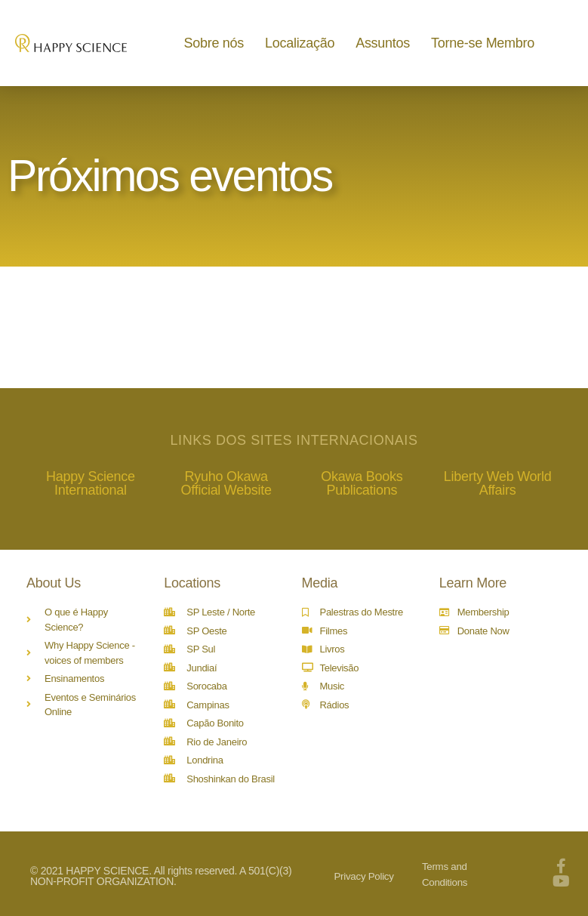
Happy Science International (91, 483)
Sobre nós (214, 43)
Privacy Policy (363, 876)
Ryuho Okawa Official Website (226, 483)
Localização (300, 43)
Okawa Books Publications (362, 483)
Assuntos (383, 43)
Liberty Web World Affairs (498, 483)
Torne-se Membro (483, 43)
